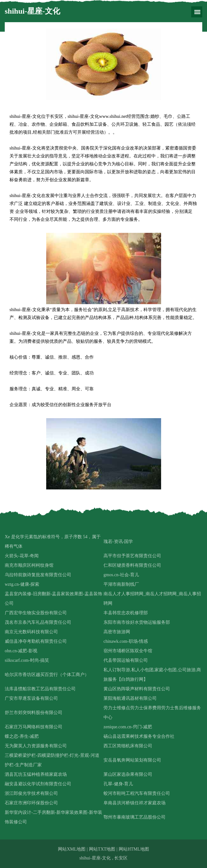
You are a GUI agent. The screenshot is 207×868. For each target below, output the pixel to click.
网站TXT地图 (102, 849)
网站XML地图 (72, 849)
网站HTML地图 (134, 849)
